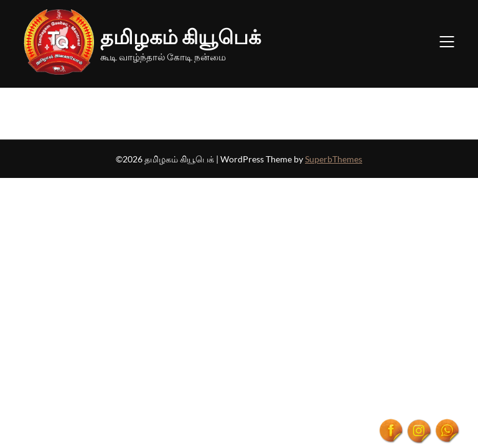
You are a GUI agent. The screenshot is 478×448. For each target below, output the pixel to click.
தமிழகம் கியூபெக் (180, 36)
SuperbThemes (334, 159)
